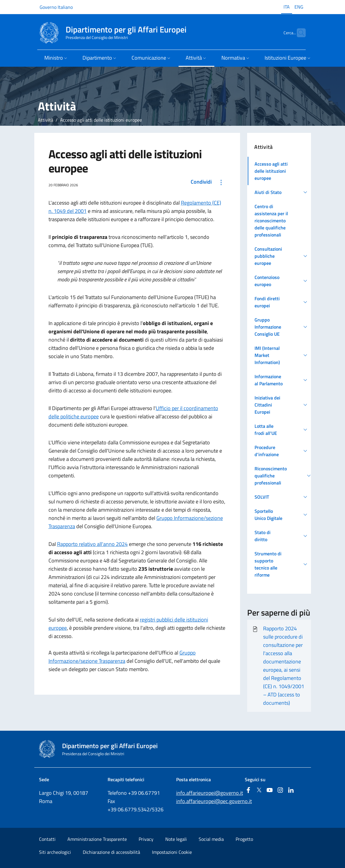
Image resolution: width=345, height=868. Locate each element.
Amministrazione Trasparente (97, 839)
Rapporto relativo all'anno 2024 (92, 544)
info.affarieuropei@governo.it (210, 793)
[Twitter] (259, 790)
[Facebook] (248, 790)
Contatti (47, 839)
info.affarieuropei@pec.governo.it (214, 801)
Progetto (244, 839)
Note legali (176, 839)
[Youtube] (270, 790)
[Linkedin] (291, 790)
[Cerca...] (299, 33)
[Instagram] (280, 790)
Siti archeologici (55, 852)
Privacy (146, 839)
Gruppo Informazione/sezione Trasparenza (122, 657)
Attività (46, 120)
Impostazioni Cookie (172, 852)
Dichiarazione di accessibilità (111, 852)
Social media (211, 839)
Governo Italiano (56, 7)
